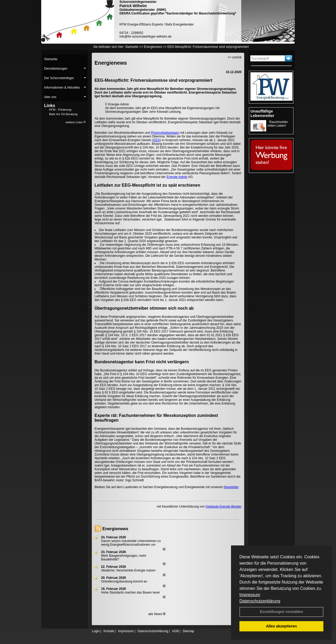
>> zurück (235, 57)
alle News (157, 614)
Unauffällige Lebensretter (262, 113)
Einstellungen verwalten (282, 612)
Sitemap (188, 631)
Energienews (115, 529)
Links (50, 106)
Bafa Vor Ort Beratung (63, 114)
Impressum (250, 595)
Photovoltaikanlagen (165, 133)
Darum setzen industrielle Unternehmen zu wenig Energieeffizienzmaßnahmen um (131, 543)
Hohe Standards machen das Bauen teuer (130, 592)
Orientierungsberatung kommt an (124, 581)
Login (96, 631)
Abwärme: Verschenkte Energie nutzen (128, 570)
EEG (157, 140)
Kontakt (109, 631)
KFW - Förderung (60, 110)
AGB (175, 631)
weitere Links (76, 122)
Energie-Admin (177, 177)
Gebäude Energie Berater (224, 507)
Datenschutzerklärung (260, 601)
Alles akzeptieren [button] (281, 626)
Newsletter (231, 487)
